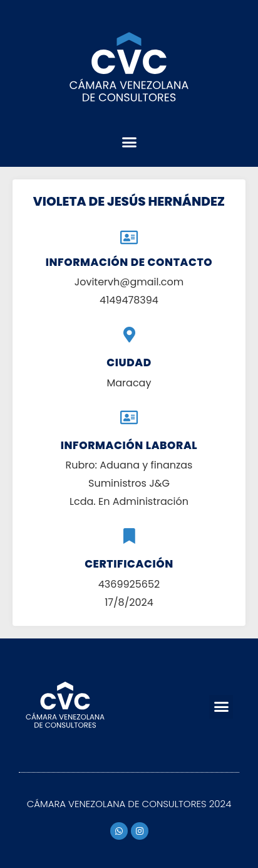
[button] (129, 142)
